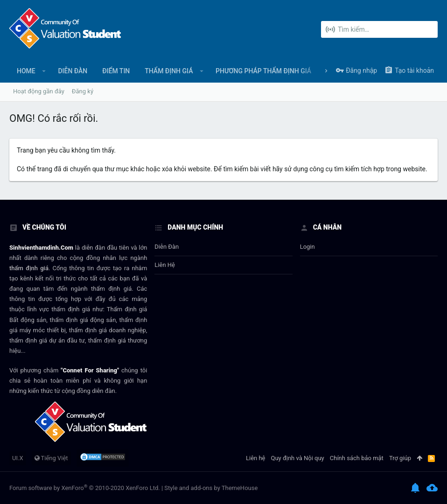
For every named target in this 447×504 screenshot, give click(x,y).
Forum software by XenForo (85, 488)
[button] (44, 71)
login (307, 247)
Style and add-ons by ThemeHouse (211, 488)
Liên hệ (165, 265)
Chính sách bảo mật (357, 458)
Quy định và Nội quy (298, 458)
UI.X (18, 458)
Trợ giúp (400, 458)
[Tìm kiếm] (379, 29)
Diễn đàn (167, 247)
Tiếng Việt (51, 458)
